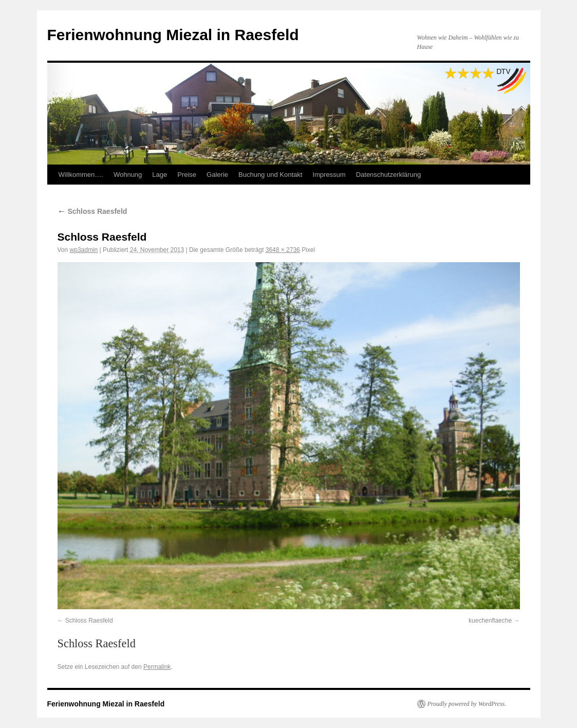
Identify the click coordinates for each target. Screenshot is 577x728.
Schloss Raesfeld (92, 211)
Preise (187, 175)
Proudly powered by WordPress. (467, 704)
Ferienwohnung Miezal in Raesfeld (173, 35)
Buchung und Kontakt (270, 175)
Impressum (329, 175)
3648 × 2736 (283, 250)
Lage (160, 175)
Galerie (217, 175)
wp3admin (84, 250)
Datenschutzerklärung (388, 175)
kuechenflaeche (490, 621)
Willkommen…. (81, 175)
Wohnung (128, 175)
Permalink (157, 667)
